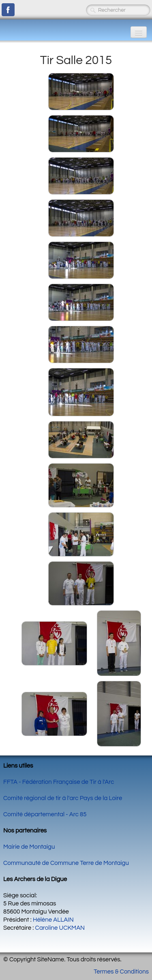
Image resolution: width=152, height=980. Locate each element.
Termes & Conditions (121, 972)
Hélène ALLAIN (53, 920)
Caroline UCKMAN (60, 928)
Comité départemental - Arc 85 (45, 814)
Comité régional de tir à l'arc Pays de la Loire (63, 798)
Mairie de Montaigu (29, 847)
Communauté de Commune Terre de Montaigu (66, 863)
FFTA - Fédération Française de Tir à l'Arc (59, 782)
